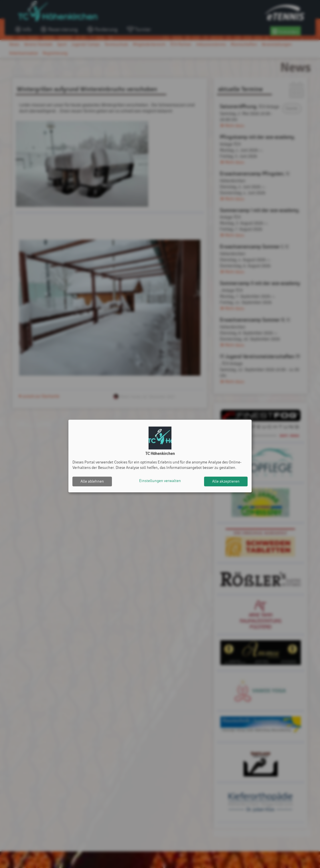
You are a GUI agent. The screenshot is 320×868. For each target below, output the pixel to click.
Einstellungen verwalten (160, 481)
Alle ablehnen (92, 481)
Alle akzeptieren (226, 481)
